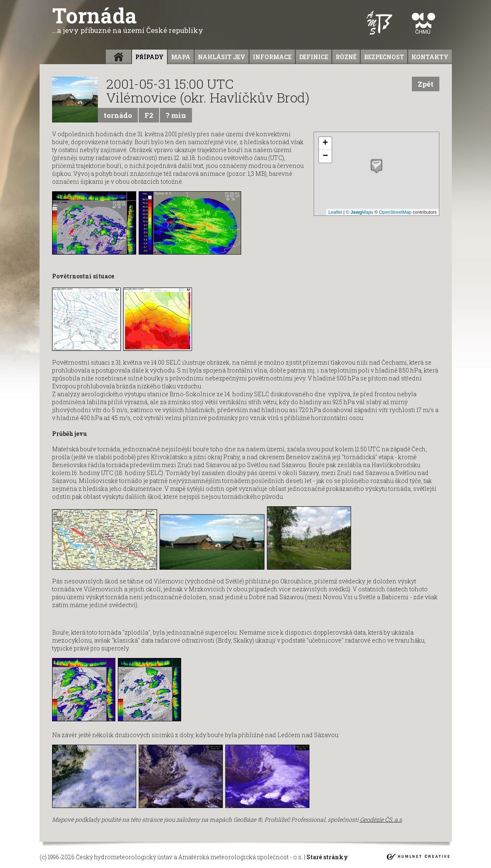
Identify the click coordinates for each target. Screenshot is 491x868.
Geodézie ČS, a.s (381, 819)
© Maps (360, 212)
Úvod (118, 57)
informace (272, 57)
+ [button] (325, 143)
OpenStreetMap (395, 212)
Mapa (181, 57)
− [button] (325, 156)
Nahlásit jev (222, 57)
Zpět (426, 84)
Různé (346, 57)
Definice (314, 57)
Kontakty (430, 57)
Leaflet (335, 212)
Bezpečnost (384, 57)
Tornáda (128, 20)
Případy (150, 57)
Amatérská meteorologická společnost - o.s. (241, 857)
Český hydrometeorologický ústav (124, 857)
